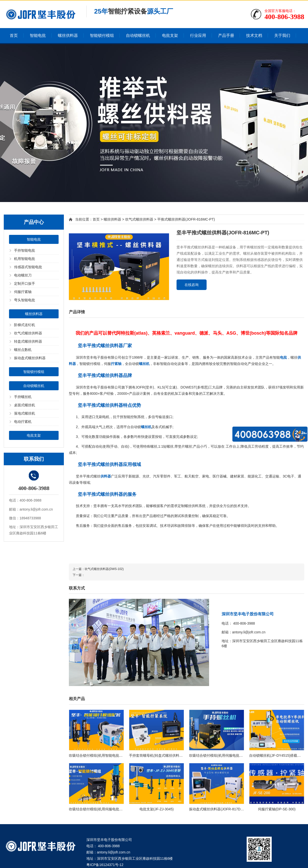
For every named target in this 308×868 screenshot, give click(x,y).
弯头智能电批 (25, 300)
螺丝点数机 (23, 350)
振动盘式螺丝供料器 (30, 358)
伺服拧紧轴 (23, 292)
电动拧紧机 (23, 422)
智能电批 (38, 35)
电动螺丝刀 (23, 275)
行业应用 (198, 35)
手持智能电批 (25, 250)
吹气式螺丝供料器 (28, 333)
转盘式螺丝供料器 (28, 341)
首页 (14, 35)
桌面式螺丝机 (25, 405)
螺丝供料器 (68, 35)
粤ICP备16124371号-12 (105, 865)
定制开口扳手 (25, 283)
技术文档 (254, 35)
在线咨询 (192, 285)
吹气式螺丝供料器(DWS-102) (104, 569)
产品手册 (226, 35)
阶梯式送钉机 (25, 325)
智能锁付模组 (102, 35)
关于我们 (282, 35)
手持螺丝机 (23, 397)
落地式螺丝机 (25, 413)
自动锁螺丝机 (138, 35)
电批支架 (170, 35)
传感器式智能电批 (28, 267)
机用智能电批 (25, 259)
